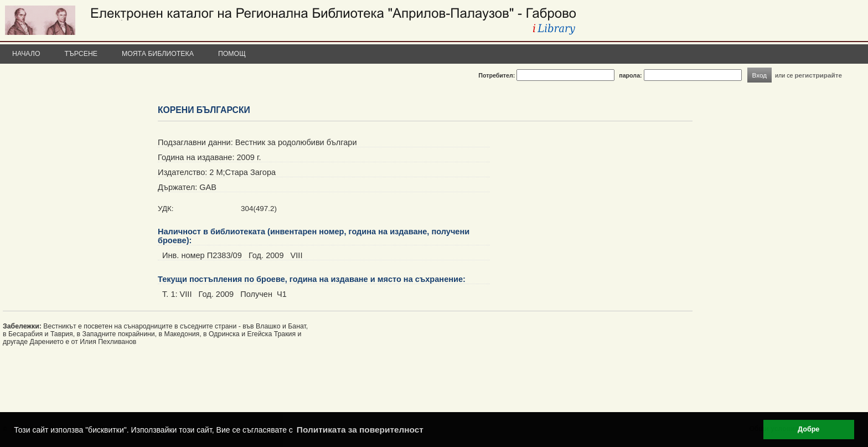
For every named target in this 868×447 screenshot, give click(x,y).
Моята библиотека (158, 54)
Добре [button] (808, 429)
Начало (26, 54)
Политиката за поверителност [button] (360, 430)
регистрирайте (818, 75)
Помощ (232, 54)
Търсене (81, 54)
